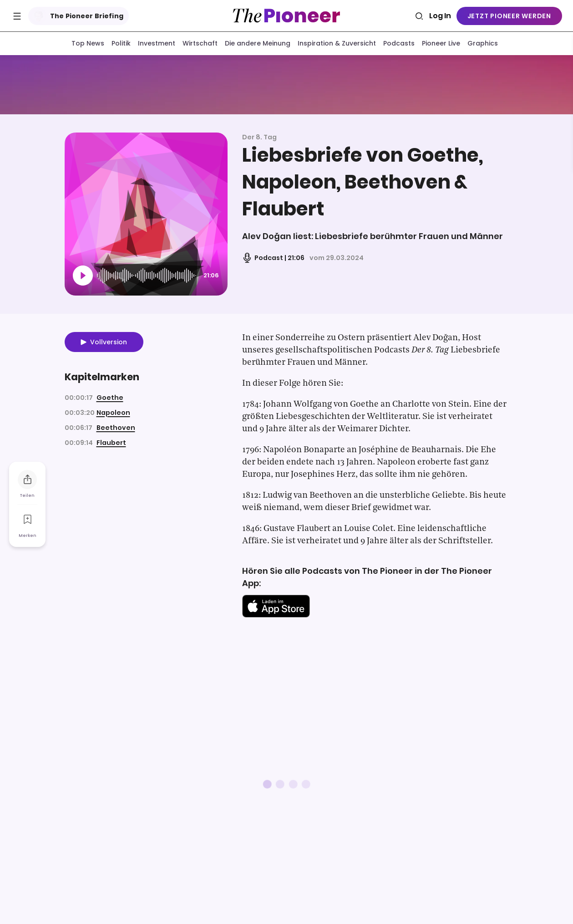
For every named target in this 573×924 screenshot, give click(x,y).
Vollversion (109, 344)
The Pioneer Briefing (77, 16)
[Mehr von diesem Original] (287, 85)
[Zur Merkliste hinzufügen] (27, 520)
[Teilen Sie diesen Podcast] (27, 480)
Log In (440, 16)
